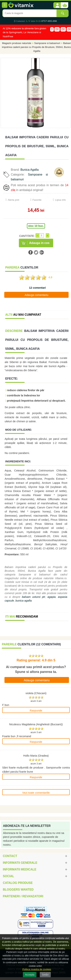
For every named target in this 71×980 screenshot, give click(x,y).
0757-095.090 (49, 21)
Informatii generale (20, 863)
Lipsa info (60, 200)
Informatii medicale (20, 869)
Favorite (37, 200)
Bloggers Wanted (18, 890)
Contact (10, 856)
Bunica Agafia (30, 170)
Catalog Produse (18, 883)
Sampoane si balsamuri (47, 43)
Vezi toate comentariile (36, 793)
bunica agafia (24, 601)
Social (8, 876)
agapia (51, 597)
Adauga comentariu (36, 295)
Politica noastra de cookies (37, 969)
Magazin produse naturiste (17, 43)
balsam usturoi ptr (34, 597)
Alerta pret (14, 200)
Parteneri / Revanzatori (23, 896)
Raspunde (36, 711)
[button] (57, 5)
